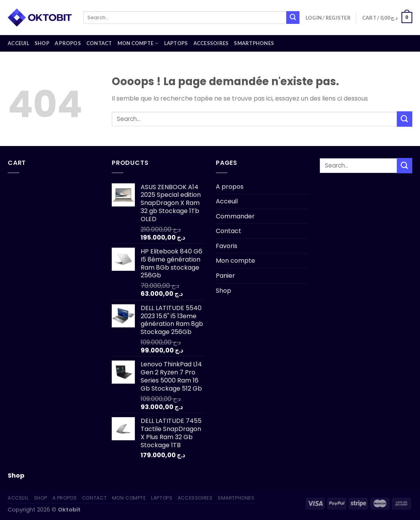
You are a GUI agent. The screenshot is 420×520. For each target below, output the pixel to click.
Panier (225, 276)
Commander (235, 216)
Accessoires (211, 43)
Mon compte (138, 43)
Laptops (176, 43)
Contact (99, 43)
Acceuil (18, 43)
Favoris (227, 246)
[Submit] (293, 18)
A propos (68, 43)
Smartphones (254, 43)
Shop (42, 43)
